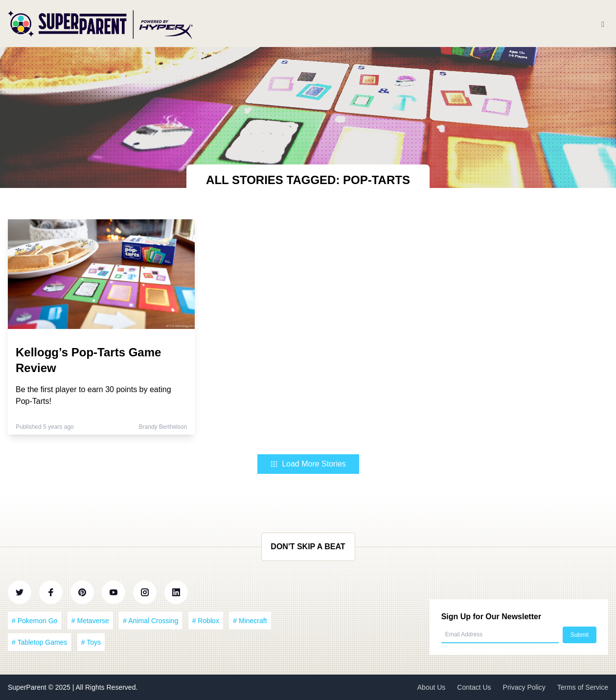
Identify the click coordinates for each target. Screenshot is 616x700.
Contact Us (474, 687)
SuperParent (28, 687)
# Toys (91, 642)
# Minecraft (250, 621)
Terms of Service (583, 687)
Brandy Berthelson (163, 427)
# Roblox (206, 621)
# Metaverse (90, 621)
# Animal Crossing (150, 621)
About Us (432, 687)
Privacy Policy (524, 687)
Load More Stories (308, 464)
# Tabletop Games (39, 642)
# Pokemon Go (34, 621)
